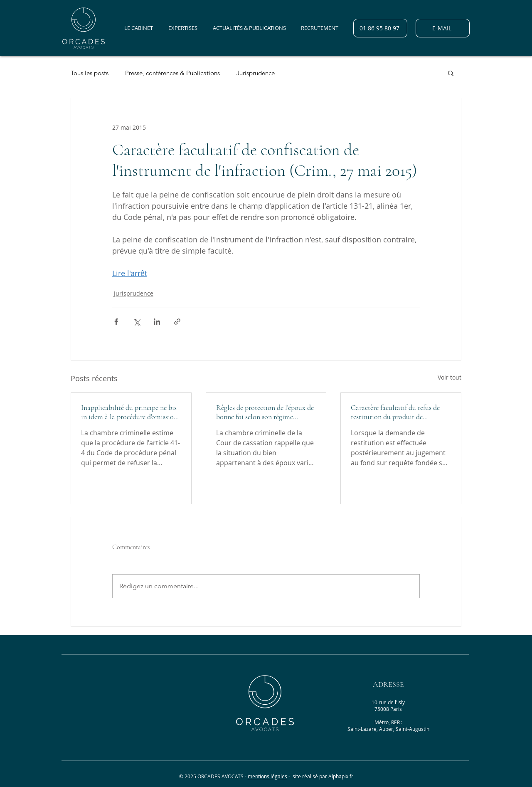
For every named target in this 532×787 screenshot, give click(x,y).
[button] (451, 73)
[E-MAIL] (443, 28)
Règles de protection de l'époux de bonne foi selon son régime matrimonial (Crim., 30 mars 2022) (265, 412)
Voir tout (449, 377)
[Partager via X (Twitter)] (137, 322)
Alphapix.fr (341, 776)
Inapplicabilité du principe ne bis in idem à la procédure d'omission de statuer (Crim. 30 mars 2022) (129, 412)
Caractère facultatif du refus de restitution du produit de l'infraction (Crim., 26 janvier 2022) (395, 412)
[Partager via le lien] (177, 322)
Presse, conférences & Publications (172, 73)
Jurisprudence (256, 73)
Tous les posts (90, 73)
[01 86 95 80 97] (380, 28)
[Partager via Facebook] (116, 322)
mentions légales (267, 776)
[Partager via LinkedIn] (157, 322)
